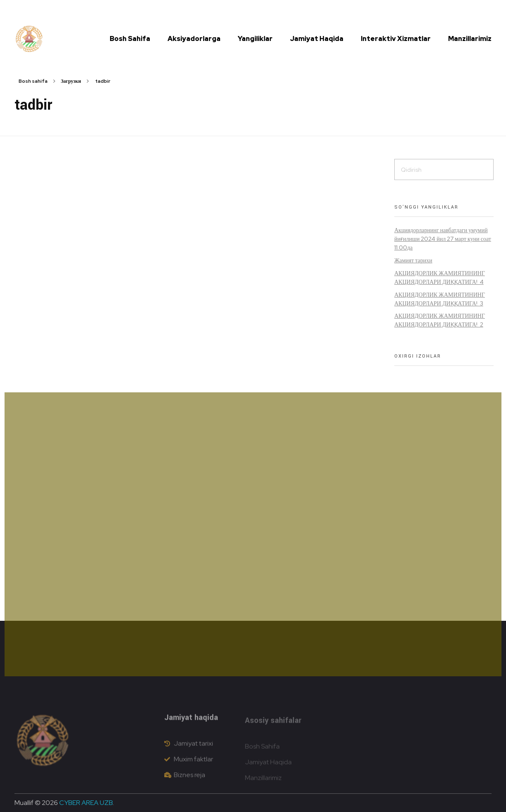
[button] (460, 11)
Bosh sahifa (33, 81)
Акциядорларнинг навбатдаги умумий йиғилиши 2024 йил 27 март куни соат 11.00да (443, 239)
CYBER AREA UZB (86, 803)
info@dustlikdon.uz (232, 10)
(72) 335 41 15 (183, 10)
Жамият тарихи (413, 260)
